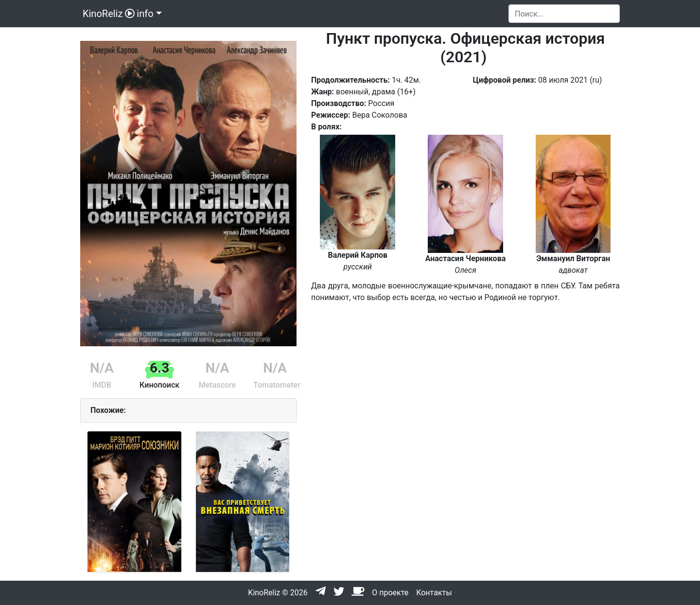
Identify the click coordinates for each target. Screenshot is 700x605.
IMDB (102, 385)
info (145, 14)
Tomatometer (277, 385)
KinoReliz (107, 14)
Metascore (217, 385)
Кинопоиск (159, 385)
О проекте (390, 593)
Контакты (434, 593)
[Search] (564, 14)
